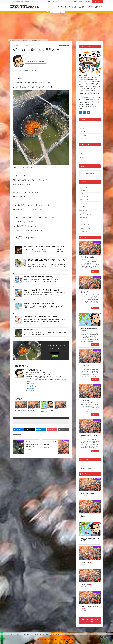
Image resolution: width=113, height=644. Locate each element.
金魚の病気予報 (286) (85, 214)
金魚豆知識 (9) (83, 232)
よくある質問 (83, 135)
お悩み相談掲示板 (84, 161)
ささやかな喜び (85, 400)
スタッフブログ (64, 46)
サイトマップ (69, 1)
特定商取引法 (88, 1)
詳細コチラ (95, 271)
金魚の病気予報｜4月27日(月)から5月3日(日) (47, 413)
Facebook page (90, 173)
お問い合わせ (98, 1)
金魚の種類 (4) (83, 218)
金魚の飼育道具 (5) (84, 225)
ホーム (81, 125)
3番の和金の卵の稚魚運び (21, 413)
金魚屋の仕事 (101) (85, 228)
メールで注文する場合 (85, 469)
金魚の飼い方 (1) (84, 221)
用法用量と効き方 (59, 413)
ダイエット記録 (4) (84, 200)
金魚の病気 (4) (83, 211)
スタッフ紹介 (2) (84, 196)
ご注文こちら (83, 465)
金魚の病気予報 (32, 389)
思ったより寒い (32, 413)
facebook (55, 1)
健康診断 (47, 447)
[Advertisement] (56, 26)
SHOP (49, 1)
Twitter (61, 1)
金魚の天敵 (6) (83, 207)
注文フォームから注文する (58, 12)
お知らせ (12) (83, 187)
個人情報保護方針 (78, 1)
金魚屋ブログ (47, 634)
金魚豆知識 (82, 157)
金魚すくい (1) (83, 203)
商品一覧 (82, 128)
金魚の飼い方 (83, 153)
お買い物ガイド (28, 634)
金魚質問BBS (31, 391)
